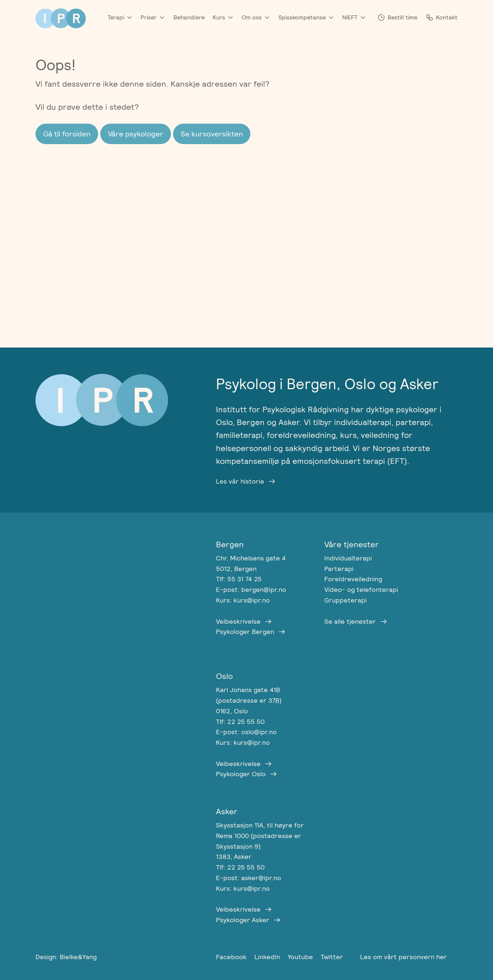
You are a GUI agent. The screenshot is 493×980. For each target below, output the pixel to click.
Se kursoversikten (212, 134)
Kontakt (447, 17)
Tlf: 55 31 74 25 (239, 579)
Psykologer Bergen (245, 632)
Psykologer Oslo (241, 774)
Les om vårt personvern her (404, 957)
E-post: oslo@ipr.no (246, 732)
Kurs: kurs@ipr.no (243, 600)
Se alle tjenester (350, 621)
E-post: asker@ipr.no (249, 878)
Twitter (332, 957)
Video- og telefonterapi (361, 589)
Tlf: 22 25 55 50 (240, 722)
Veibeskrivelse (238, 621)
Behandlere (189, 17)
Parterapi (339, 569)
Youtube (301, 957)
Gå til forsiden (67, 134)
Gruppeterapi (346, 600)
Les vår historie (240, 481)
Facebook (232, 957)
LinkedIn (268, 957)
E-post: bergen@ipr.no (251, 589)
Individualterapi (348, 558)
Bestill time (402, 17)
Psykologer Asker (243, 920)
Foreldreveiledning (353, 579)
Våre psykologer (136, 134)
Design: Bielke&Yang (66, 957)
